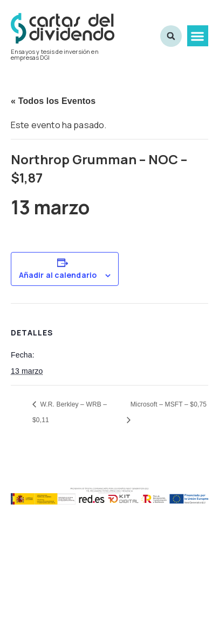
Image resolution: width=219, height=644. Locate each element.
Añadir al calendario (58, 275)
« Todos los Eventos (53, 101)
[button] (198, 36)
